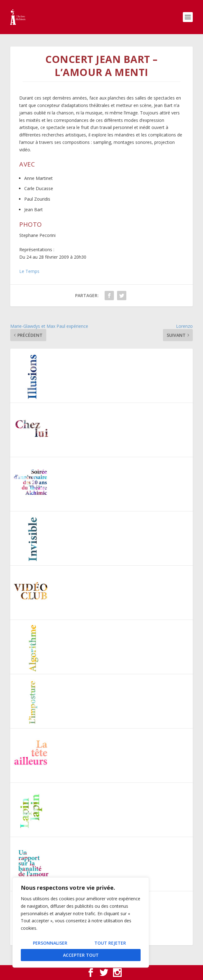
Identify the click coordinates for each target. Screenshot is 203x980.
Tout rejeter (110, 943)
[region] (81, 922)
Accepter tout (81, 955)
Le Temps (29, 271)
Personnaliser (50, 943)
